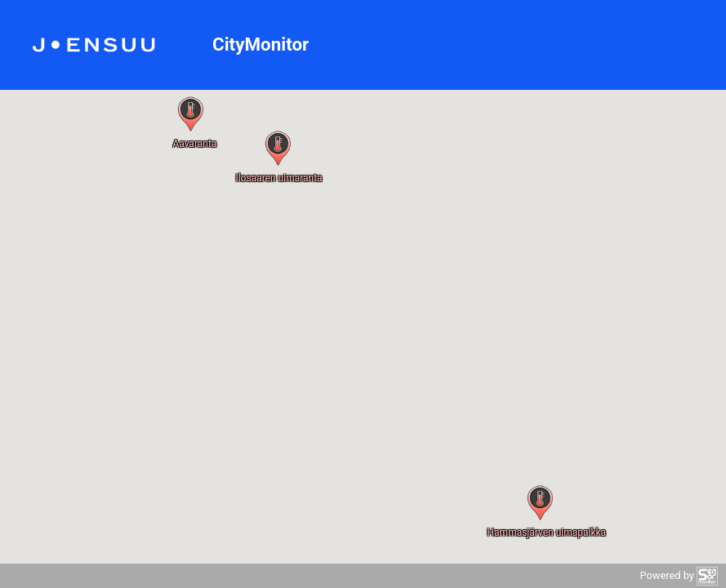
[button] (540, 503)
